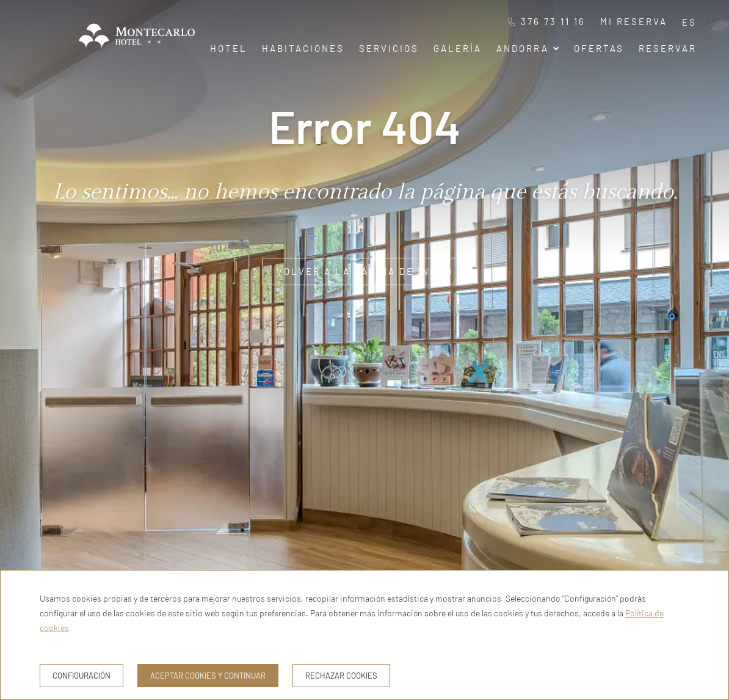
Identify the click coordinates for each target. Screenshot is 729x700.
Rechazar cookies (341, 676)
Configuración (82, 676)
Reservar (668, 48)
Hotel (229, 48)
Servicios (389, 48)
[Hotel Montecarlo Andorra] (137, 51)
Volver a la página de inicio (365, 271)
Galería (458, 48)
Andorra (528, 48)
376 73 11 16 (546, 21)
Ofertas (599, 48)
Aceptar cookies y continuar (208, 676)
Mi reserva (634, 21)
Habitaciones (303, 48)
